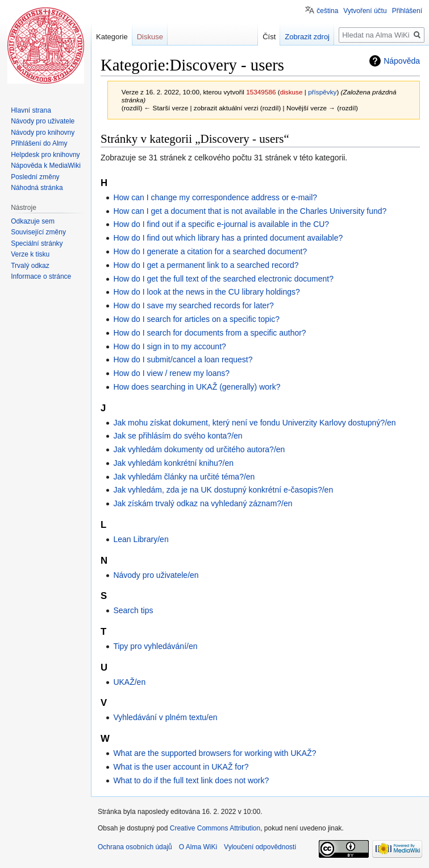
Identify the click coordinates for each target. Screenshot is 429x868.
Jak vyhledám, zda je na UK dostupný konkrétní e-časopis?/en (223, 490)
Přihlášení (407, 11)
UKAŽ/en (129, 682)
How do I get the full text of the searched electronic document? (223, 279)
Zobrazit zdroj (307, 37)
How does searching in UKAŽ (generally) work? (197, 387)
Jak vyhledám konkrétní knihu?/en (173, 463)
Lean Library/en (141, 539)
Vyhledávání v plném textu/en (165, 717)
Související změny (38, 232)
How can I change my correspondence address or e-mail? (215, 197)
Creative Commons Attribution (215, 828)
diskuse (291, 92)
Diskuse (150, 37)
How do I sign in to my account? (169, 346)
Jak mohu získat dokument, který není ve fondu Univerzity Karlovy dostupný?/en (254, 423)
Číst (269, 37)
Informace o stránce (41, 276)
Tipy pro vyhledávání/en (155, 646)
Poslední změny (35, 177)
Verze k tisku (30, 254)
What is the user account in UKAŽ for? (181, 767)
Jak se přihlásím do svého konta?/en (178, 436)
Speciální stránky (37, 243)
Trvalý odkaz (30, 266)
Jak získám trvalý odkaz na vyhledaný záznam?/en (203, 503)
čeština (327, 11)
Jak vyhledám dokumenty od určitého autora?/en (199, 449)
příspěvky (322, 92)
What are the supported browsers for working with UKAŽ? (214, 753)
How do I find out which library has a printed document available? (228, 238)
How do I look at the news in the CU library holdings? (206, 292)
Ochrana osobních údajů (135, 847)
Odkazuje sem (33, 221)
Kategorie (112, 37)
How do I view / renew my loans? (171, 373)
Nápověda (402, 61)
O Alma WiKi (198, 847)
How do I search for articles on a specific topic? (196, 319)
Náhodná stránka (37, 188)
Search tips (133, 610)
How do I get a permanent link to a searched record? (206, 265)
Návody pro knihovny (43, 133)
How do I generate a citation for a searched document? (210, 251)
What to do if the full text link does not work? (191, 780)
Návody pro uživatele (43, 121)
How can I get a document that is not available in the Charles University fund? (250, 211)
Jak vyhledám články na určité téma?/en (184, 477)
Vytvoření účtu (365, 11)
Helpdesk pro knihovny (45, 155)
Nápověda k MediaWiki (46, 166)
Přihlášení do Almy (39, 143)
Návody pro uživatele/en (156, 575)
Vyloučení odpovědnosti (260, 847)
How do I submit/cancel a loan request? (183, 359)
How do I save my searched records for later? (193, 305)
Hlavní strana (31, 110)
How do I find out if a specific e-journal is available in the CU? (221, 224)
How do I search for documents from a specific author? (209, 333)
